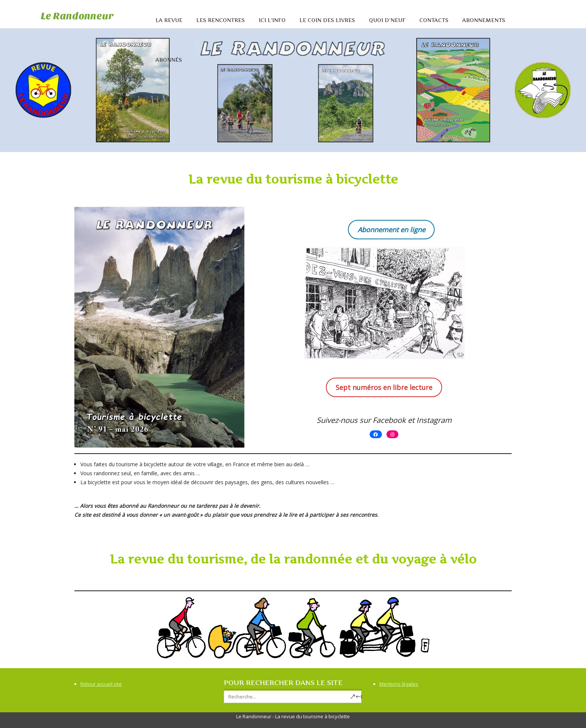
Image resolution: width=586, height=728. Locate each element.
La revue (169, 20)
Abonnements (484, 20)
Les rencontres (220, 20)
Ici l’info (272, 20)
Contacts (434, 20)
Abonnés (169, 60)
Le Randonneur (77, 16)
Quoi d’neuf (387, 20)
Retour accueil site (101, 684)
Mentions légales (399, 684)
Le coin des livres (327, 20)
